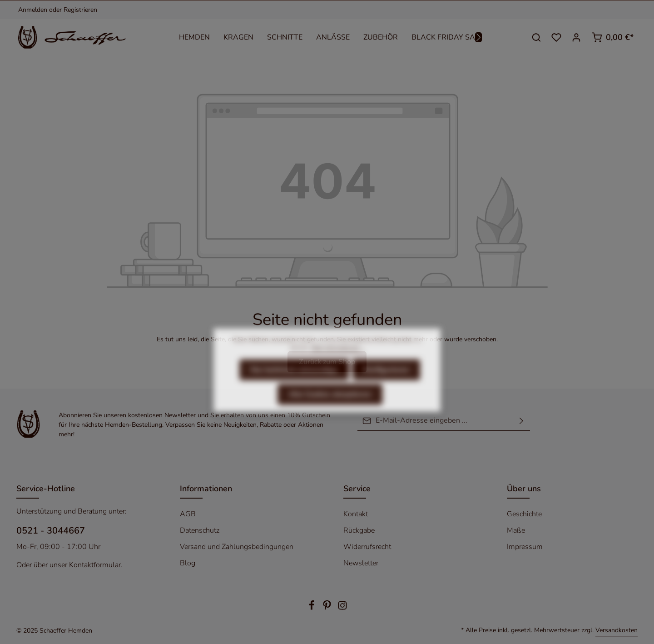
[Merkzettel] (556, 37)
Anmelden (33, 10)
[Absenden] (521, 421)
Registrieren (80, 10)
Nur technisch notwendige (294, 387)
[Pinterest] (328, 608)
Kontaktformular (95, 565)
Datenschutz (200, 530)
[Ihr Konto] (576, 37)
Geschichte (524, 514)
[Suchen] (536, 37)
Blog (188, 563)
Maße (516, 530)
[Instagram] (342, 608)
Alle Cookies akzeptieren (330, 411)
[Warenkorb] (612, 37)
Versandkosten (617, 630)
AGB (188, 514)
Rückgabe (359, 530)
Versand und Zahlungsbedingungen (237, 547)
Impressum (525, 547)
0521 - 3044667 (51, 531)
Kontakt (356, 514)
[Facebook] (312, 608)
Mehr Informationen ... (338, 365)
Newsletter (361, 563)
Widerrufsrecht (367, 547)
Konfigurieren (386, 387)
